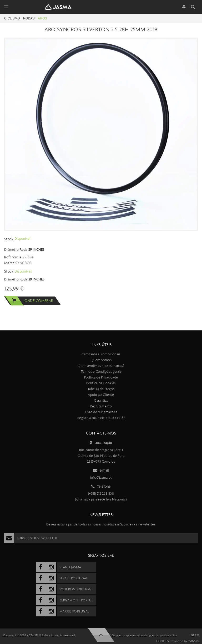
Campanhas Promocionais (101, 354)
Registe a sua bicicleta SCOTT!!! (101, 418)
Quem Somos (101, 360)
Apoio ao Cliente (101, 395)
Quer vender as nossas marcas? (101, 366)
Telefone (101, 487)
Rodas (29, 18)
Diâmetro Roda (16, 250)
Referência (13, 257)
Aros (42, 18)
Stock (9, 239)
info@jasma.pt (101, 477)
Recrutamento (101, 406)
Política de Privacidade (101, 377)
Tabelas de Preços (101, 389)
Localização (101, 443)
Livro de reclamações (101, 412)
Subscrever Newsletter (31, 538)
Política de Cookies (101, 383)
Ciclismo (12, 18)
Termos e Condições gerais (101, 372)
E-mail (101, 471)
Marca (9, 263)
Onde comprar (29, 301)
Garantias (101, 400)
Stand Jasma (39, 635)
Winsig (194, 641)
